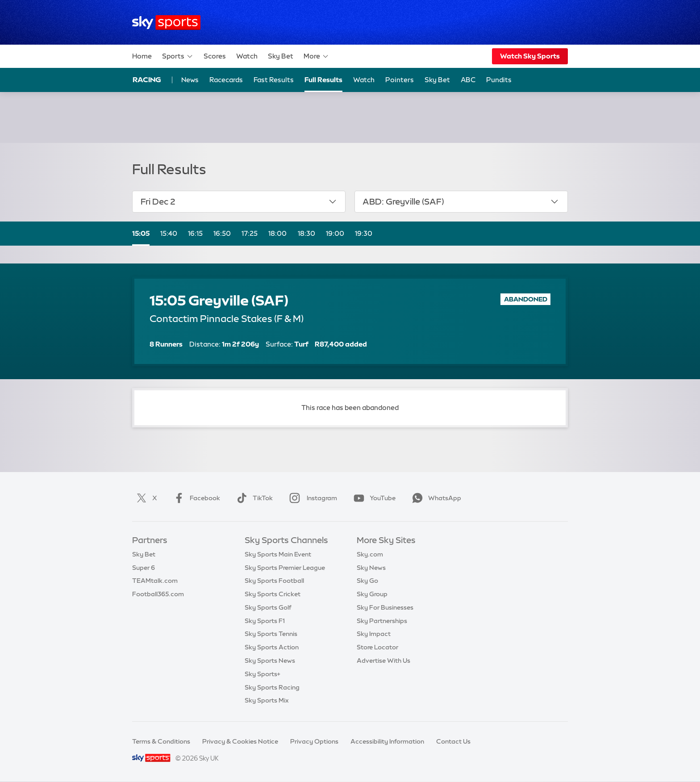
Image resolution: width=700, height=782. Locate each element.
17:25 (250, 233)
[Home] (166, 23)
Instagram (311, 498)
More (316, 56)
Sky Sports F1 (265, 621)
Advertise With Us (383, 661)
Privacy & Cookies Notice (240, 741)
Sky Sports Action (272, 647)
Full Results (323, 80)
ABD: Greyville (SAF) (461, 201)
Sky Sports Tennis (271, 634)
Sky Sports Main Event (278, 554)
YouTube (373, 498)
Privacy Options (314, 741)
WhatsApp (435, 498)
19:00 (335, 233)
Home (142, 56)
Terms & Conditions (161, 741)
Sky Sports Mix (267, 700)
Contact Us (453, 741)
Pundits (499, 80)
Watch (247, 56)
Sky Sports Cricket (273, 594)
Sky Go (367, 581)
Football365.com (158, 594)
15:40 (169, 233)
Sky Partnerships (382, 621)
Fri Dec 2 (239, 201)
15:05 (141, 233)
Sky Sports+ (262, 674)
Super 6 (144, 568)
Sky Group (372, 594)
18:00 (277, 233)
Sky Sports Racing (272, 687)
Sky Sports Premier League (285, 568)
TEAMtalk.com (155, 581)
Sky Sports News (270, 661)
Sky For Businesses (385, 607)
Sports (178, 56)
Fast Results (274, 80)
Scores (215, 56)
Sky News (371, 568)
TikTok (253, 498)
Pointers (400, 80)
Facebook (195, 498)
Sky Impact (374, 634)
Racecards (226, 80)
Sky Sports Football (274, 581)
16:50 (222, 233)
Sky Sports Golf (268, 607)
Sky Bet (281, 56)
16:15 (195, 233)
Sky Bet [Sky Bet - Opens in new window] (437, 80)
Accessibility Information (387, 741)
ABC (468, 80)
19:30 (364, 233)
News (190, 80)
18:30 (306, 233)
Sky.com (370, 554)
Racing (147, 79)
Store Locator (377, 647)
